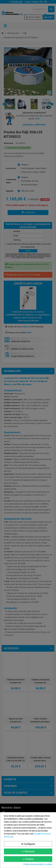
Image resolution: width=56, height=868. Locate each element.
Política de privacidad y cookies (38, 864)
